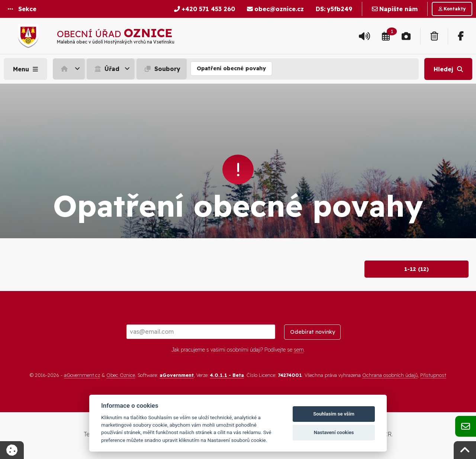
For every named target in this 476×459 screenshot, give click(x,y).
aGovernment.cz (82, 375)
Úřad (106, 69)
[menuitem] (70, 69)
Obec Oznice (121, 375)
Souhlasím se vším (334, 414)
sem (299, 350)
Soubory (162, 69)
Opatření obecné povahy (231, 68)
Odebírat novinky (313, 332)
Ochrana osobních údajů (390, 375)
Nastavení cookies (334, 432)
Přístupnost (433, 375)
